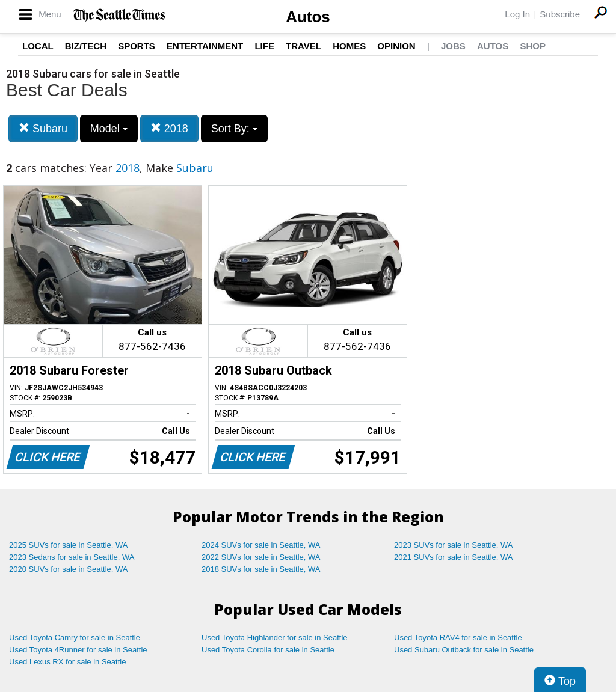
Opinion (396, 46)
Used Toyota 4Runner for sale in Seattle (78, 650)
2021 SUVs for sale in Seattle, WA (454, 557)
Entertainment (205, 46)
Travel (303, 46)
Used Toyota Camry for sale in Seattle (75, 638)
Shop (533, 46)
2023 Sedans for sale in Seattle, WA (72, 557)
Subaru (43, 128)
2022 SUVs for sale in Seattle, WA (261, 557)
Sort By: (234, 129)
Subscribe (560, 14)
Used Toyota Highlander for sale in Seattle (275, 638)
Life (264, 46)
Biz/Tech (86, 46)
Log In (517, 14)
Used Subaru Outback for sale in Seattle (464, 650)
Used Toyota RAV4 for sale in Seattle (458, 638)
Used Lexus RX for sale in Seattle (67, 662)
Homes (349, 46)
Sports (137, 46)
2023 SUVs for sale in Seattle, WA (454, 545)
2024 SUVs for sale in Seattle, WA (261, 545)
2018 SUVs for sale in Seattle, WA (261, 569)
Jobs (453, 46)
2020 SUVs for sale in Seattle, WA (69, 569)
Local (38, 46)
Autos (308, 17)
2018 (169, 128)
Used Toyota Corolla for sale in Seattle (268, 650)
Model (109, 129)
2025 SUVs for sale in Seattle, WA (69, 545)
